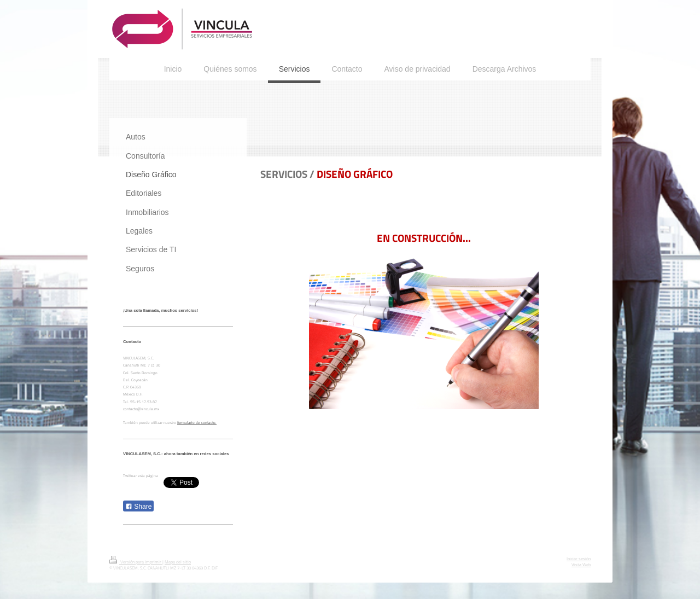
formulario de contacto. (197, 423)
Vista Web (581, 565)
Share (138, 507)
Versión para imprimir (136, 562)
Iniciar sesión (579, 559)
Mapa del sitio (178, 562)
